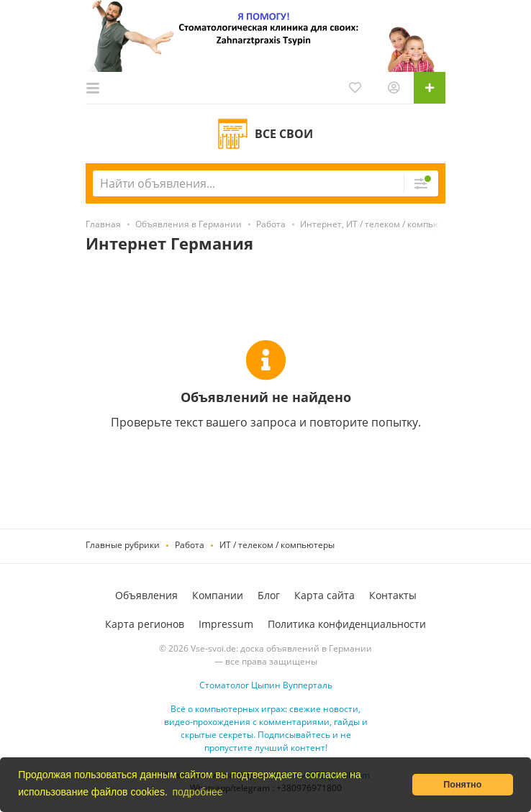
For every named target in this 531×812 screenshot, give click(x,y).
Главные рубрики (123, 545)
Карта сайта (324, 595)
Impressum (226, 624)
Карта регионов (145, 624)
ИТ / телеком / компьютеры (277, 545)
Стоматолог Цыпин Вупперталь (266, 685)
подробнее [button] (197, 792)
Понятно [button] (462, 785)
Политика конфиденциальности (347, 624)
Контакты (393, 595)
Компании (218, 595)
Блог (269, 595)
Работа (190, 545)
